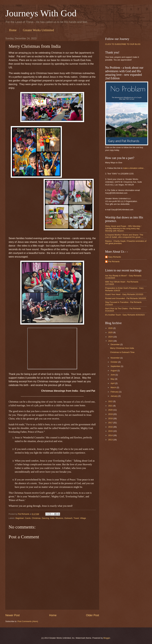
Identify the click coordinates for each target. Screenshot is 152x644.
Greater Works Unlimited (38, 30)
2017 (111, 423)
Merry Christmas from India (122, 348)
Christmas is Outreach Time (122, 352)
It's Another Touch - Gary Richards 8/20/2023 (125, 315)
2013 (111, 440)
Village (83, 518)
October (114, 362)
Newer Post (13, 615)
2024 (111, 337)
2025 (111, 332)
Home (13, 30)
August (114, 371)
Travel (76, 518)
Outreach (68, 518)
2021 (111, 406)
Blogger (107, 638)
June (113, 375)
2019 (111, 414)
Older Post (93, 615)
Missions (59, 518)
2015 (111, 431)
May (113, 379)
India (52, 518)
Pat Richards (114, 261)
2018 (111, 418)
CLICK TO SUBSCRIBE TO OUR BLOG (123, 44)
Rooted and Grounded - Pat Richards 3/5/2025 (126, 298)
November (115, 358)
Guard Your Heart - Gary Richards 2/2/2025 (124, 294)
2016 (111, 427)
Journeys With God (41, 13)
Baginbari (20, 518)
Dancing (45, 518)
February (115, 392)
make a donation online (133, 168)
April (113, 383)
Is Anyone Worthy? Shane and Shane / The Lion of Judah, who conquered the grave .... (124, 236)
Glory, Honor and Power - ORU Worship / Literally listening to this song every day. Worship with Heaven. (123, 229)
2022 (111, 401)
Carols (28, 518)
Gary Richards (115, 257)
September (116, 366)
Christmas (36, 518)
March (114, 387)
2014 (111, 435)
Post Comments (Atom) (28, 621)
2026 (111, 328)
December (115, 344)
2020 (111, 410)
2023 (111, 341)
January (114, 396)
